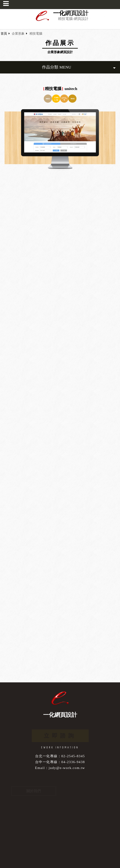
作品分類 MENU (79, 67)
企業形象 (18, 34)
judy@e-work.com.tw (67, 768)
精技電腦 (36, 34)
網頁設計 (77, 13)
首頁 (4, 34)
